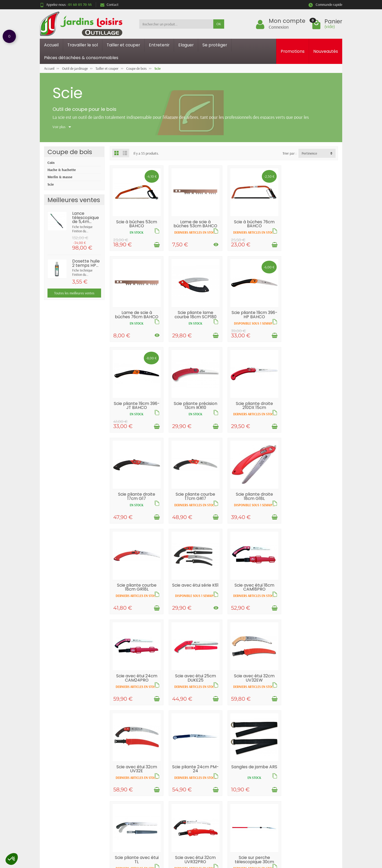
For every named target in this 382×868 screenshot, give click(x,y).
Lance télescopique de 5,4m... (86, 217)
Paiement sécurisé (133, 805)
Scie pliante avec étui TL (195, 692)
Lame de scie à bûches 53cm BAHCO (195, 223)
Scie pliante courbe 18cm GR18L (136, 503)
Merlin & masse (60, 177)
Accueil (51, 45)
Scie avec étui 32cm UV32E (253, 597)
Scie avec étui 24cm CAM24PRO (311, 503)
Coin (51, 163)
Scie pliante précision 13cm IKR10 (311, 318)
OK (219, 24)
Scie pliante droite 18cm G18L (311, 410)
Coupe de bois (70, 152)
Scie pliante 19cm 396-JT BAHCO (253, 318)
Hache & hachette (62, 170)
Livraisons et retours (135, 791)
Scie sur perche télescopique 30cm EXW (311, 694)
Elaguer (186, 45)
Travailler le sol (83, 45)
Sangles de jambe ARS (136, 692)
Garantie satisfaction (135, 798)
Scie (51, 184)
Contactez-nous (253, 805)
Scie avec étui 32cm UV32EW (195, 597)
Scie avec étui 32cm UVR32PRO (253, 692)
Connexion (279, 27)
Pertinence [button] (309, 153)
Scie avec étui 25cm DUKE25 (136, 597)
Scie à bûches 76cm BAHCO (253, 223)
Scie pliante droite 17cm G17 (195, 410)
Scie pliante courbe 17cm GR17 (253, 408)
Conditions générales (135, 812)
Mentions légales (253, 791)
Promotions (293, 51)
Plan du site (250, 798)
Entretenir (159, 45)
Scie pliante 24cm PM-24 (311, 597)
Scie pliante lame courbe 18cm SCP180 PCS (136, 320)
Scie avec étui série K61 (195, 505)
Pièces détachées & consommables (81, 58)
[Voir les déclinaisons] (215, 248)
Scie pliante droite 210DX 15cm (136, 408)
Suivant (329, 734)
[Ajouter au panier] (156, 246)
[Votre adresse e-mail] (180, 836)
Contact (109, 5)
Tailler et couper (123, 45)
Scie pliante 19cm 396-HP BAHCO (195, 318)
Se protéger (215, 45)
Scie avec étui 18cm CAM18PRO (253, 503)
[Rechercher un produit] (176, 24)
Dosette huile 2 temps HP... (86, 263)
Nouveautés (326, 51)
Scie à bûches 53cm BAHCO (136, 226)
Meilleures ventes (193, 805)
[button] (12, 859)
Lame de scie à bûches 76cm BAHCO (311, 226)
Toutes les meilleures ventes (74, 293)
